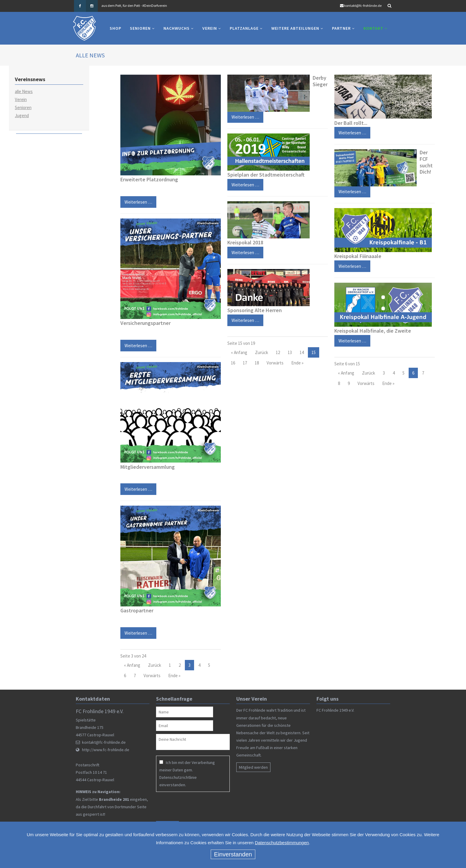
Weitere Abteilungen (295, 28)
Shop (115, 28)
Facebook (80, 6)
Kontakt (373, 28)
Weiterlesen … (136, 344)
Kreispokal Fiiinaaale (358, 256)
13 (290, 352)
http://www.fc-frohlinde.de (106, 750)
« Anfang (132, 665)
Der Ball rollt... (351, 123)
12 (278, 352)
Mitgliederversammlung (148, 467)
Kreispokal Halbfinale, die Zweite (373, 331)
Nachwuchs (177, 28)
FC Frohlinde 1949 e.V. (335, 710)
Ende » (174, 676)
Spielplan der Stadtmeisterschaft (266, 175)
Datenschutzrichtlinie (178, 777)
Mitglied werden (253, 767)
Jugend (22, 115)
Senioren (140, 28)
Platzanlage (244, 28)
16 (233, 363)
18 (257, 363)
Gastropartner (137, 610)
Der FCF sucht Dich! (426, 162)
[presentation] (194, 806)
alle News (24, 91)
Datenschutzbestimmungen (282, 843)
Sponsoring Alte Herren (255, 310)
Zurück (155, 665)
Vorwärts (152, 676)
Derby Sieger (320, 81)
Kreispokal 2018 (245, 242)
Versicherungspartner (145, 323)
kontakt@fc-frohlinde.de (363, 5)
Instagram (92, 6)
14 (302, 352)
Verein (210, 28)
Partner (341, 28)
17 (245, 363)
